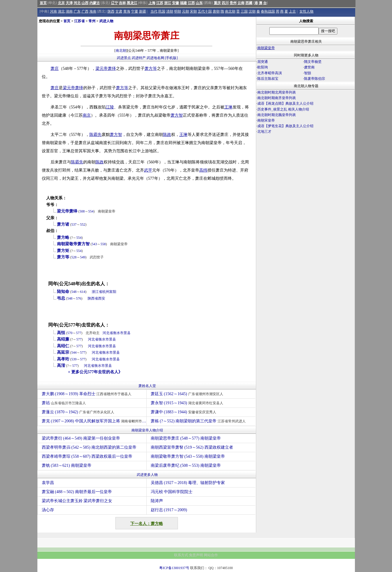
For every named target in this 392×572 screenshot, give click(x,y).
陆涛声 (157, 501)
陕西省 (93, 298)
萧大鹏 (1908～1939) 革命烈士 (87, 394)
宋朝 (193, 11)
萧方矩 (63, 251)
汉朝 (252, 11)
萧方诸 (63, 224)
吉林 (122, 3)
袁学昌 (48, 483)
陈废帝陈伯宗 (315, 79)
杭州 (106, 292)
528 (74, 257)
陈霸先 (96, 135)
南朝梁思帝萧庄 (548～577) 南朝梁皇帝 (186, 438)
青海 (127, 11)
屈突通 (263, 62)
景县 (127, 333)
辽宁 (115, 3)
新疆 (143, 11)
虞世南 (309, 67)
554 (91, 211)
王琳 (228, 107)
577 (79, 333)
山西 (85, 3)
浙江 (168, 3)
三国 (244, 11)
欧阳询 (263, 67)
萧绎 (112, 69)
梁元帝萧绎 (67, 211)
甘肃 (119, 11)
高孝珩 (63, 359)
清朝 (170, 11)
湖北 (61, 11)
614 (83, 292)
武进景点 (124, 58)
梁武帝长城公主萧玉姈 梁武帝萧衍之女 (77, 501)
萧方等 (151, 69)
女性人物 (306, 11)
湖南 (69, 11)
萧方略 (63, 237)
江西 (191, 3)
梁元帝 (102, 69)
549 (83, 257)
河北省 (108, 333)
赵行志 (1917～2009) (169, 510)
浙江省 (97, 292)
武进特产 (139, 58)
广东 (77, 11)
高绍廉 (63, 339)
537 (74, 224)
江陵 (110, 107)
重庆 (217, 3)
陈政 (167, 135)
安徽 (176, 3)
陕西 (111, 11)
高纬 (203, 170)
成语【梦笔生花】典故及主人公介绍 (285, 126)
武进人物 (106, 21)
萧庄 (55, 69)
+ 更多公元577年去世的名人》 (95, 372)
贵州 (233, 3)
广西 (85, 11)
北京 (61, 3)
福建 (183, 3)
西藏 (249, 3)
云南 (241, 3)
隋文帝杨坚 (313, 62)
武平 (148, 170)
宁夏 (135, 11)
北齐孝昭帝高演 (270, 73)
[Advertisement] (306, 186)
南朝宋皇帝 (266, 120)
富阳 (113, 292)
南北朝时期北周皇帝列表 (277, 92)
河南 (53, 11)
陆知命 (63, 292)
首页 (43, 3)
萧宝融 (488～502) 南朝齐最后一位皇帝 (77, 492)
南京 (87, 115)
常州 (92, 21)
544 (74, 352)
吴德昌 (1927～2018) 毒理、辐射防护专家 (188, 483)
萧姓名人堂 (147, 386)
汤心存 (48, 510)
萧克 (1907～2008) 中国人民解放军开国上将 (94, 421)
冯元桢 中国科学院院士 (172, 492)
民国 (162, 11)
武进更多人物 (147, 475)
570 (70, 333)
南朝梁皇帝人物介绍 (147, 430)
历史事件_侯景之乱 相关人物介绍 (283, 109)
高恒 (61, 333)
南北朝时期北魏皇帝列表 (277, 115)
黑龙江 (132, 3)
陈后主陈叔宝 (268, 79)
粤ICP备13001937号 (174, 568)
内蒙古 (95, 3)
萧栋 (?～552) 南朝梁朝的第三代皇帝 (199, 421)
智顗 (308, 73)
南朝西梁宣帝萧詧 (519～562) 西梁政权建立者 (192, 447)
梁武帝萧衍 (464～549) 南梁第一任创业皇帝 (81, 438)
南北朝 (230, 11)
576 (79, 298)
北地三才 (264, 132)
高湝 (61, 366)
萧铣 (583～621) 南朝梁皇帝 (67, 465)
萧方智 (177, 115)
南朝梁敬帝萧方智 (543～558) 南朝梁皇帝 (188, 456)
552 (83, 224)
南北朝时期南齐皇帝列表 (277, 98)
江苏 (160, 3)
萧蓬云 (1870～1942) (79, 412)
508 (82, 211)
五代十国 (205, 11)
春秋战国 (268, 11)
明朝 (178, 11)
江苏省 (79, 21)
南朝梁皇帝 (266, 48)
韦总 (61, 298)
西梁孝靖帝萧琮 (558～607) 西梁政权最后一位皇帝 (87, 456)
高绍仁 (63, 346)
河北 (77, 3)
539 (74, 359)
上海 (152, 3)
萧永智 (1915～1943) (188, 403)
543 (94, 244)
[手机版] (171, 58)
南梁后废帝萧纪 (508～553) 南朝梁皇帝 (186, 465)
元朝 (185, 11)
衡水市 (118, 333)
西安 (102, 298)
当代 (154, 11)
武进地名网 (155, 58)
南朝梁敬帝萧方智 (73, 244)
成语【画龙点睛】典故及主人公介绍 (285, 103)
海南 (93, 11)
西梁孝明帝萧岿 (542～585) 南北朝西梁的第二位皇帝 (89, 447)
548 (74, 292)
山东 (199, 3)
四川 (225, 3)
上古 (292, 11)
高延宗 (63, 352)
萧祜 (65, 403)
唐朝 (216, 11)
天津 (69, 3)
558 (103, 244)
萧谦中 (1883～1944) (184, 412)
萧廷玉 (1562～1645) (188, 394)
